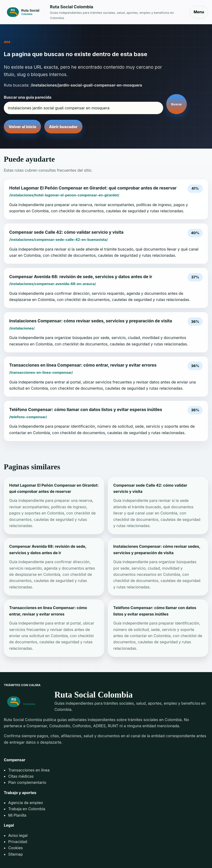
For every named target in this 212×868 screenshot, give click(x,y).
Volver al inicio (22, 127)
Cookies (15, 848)
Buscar (177, 104)
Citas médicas (21, 776)
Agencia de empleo (25, 803)
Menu (199, 12)
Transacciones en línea (29, 770)
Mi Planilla (17, 815)
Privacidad (18, 842)
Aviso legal (18, 835)
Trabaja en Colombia (27, 809)
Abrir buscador (63, 127)
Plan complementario (27, 782)
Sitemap (15, 854)
